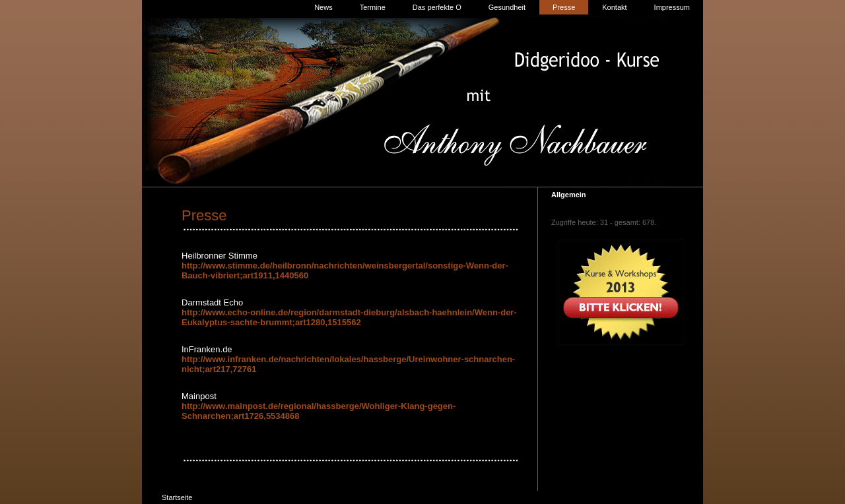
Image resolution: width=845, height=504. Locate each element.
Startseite (177, 497)
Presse (564, 7)
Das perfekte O (437, 7)
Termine (373, 7)
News (323, 7)
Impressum (672, 7)
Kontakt (614, 7)
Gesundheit (507, 7)
